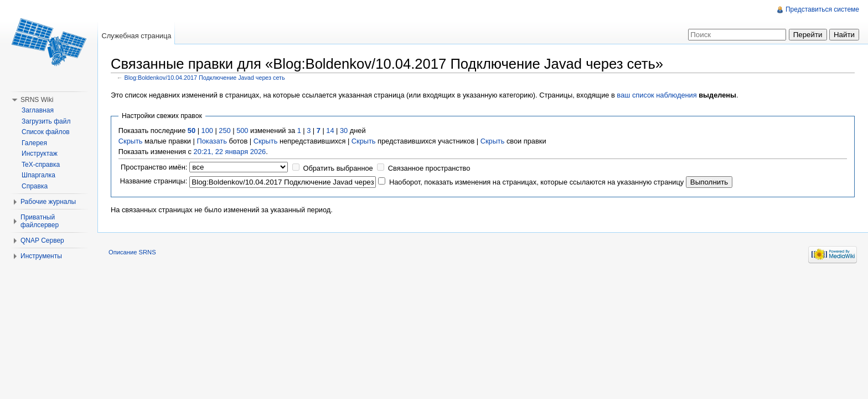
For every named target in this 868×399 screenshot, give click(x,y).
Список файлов (46, 132)
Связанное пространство (429, 168)
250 (224, 131)
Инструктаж (40, 154)
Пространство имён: (154, 167)
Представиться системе (822, 9)
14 (330, 131)
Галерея (34, 143)
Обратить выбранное (338, 168)
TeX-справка (41, 165)
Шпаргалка (38, 175)
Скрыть (131, 141)
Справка (35, 186)
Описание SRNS (132, 252)
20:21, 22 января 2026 (230, 152)
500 (242, 131)
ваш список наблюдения (657, 95)
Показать (211, 141)
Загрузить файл (46, 121)
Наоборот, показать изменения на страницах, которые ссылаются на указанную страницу (536, 182)
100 (207, 131)
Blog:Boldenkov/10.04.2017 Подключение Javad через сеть (205, 78)
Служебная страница (136, 36)
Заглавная (38, 110)
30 (344, 131)
